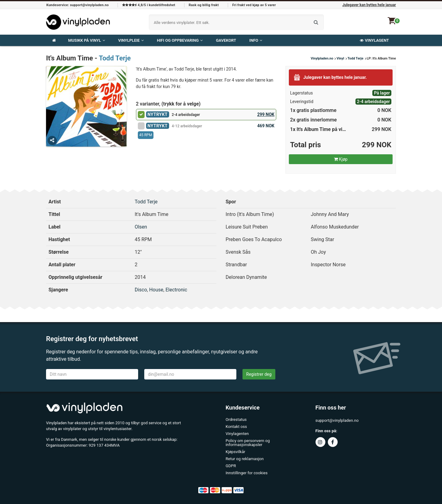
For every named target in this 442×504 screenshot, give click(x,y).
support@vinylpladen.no (337, 420)
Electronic (176, 290)
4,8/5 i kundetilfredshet (149, 5)
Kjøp (341, 159)
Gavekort (226, 40)
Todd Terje (115, 58)
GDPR (231, 466)
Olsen (141, 227)
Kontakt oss (236, 427)
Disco (141, 290)
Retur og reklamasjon (245, 459)
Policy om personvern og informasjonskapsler (248, 443)
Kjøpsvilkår (235, 452)
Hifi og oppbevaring (180, 40)
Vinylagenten (237, 434)
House (156, 290)
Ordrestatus (236, 419)
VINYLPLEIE (131, 40)
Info (256, 40)
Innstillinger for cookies (247, 473)
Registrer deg (259, 374)
